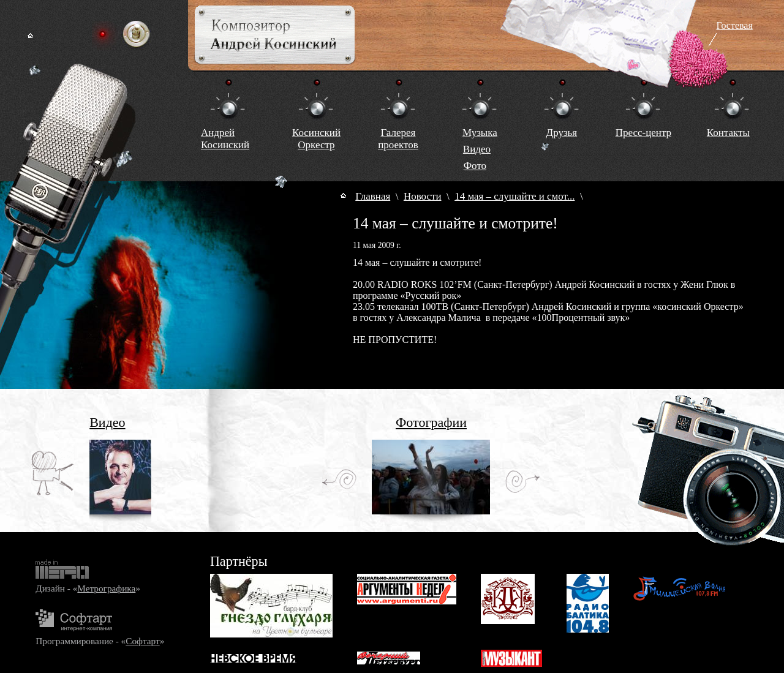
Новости (423, 196)
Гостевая (735, 25)
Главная (373, 196)
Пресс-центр (643, 133)
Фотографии (431, 422)
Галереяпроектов (398, 139)
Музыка (480, 133)
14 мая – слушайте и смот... (514, 196)
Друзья (562, 133)
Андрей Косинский (225, 139)
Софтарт (142, 641)
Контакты (728, 133)
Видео (477, 149)
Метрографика (106, 588)
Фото (475, 166)
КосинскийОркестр (316, 139)
